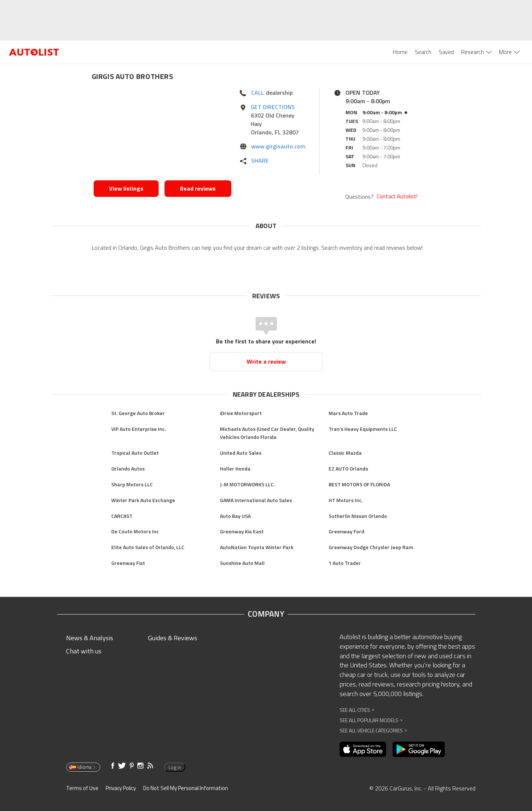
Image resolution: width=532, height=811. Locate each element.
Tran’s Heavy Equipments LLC (363, 429)
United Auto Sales (241, 453)
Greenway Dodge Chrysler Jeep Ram (371, 547)
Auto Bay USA (235, 516)
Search (423, 52)
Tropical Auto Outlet (135, 453)
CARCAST (122, 516)
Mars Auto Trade (348, 413)
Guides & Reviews (173, 638)
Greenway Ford (346, 531)
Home (400, 52)
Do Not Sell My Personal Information (186, 788)
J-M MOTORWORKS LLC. (247, 484)
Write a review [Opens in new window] (266, 361)
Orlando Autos (128, 468)
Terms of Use (82, 788)
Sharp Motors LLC (132, 484)
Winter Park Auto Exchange (143, 500)
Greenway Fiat (128, 563)
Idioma (83, 767)
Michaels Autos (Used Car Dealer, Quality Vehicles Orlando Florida (267, 433)
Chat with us (84, 651)
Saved (446, 52)
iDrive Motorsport (241, 413)
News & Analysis (90, 638)
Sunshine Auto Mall (242, 563)
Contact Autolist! (397, 197)
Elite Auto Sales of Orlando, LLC (148, 547)
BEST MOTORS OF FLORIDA (359, 484)
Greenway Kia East (242, 531)
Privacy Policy (121, 788)
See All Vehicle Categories (373, 730)
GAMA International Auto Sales (256, 500)
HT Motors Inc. (346, 500)
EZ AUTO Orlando (348, 468)
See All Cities (357, 710)
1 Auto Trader (345, 563)
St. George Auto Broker (138, 413)
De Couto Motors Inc (135, 531)
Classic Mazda (345, 453)
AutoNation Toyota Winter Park (257, 547)
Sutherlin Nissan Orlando (358, 516)
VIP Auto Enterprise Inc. (139, 429)
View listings (126, 188)
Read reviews (198, 188)
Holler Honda (235, 468)
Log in (175, 767)
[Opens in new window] (162, 133)
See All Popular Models (371, 720)
